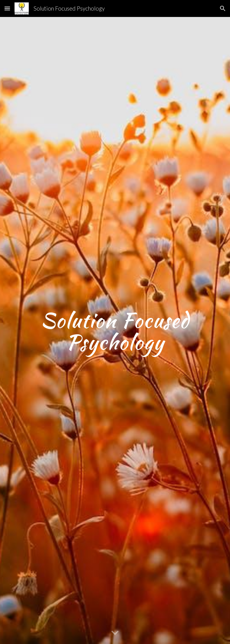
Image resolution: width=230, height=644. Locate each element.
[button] (7, 8)
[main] (115, 331)
